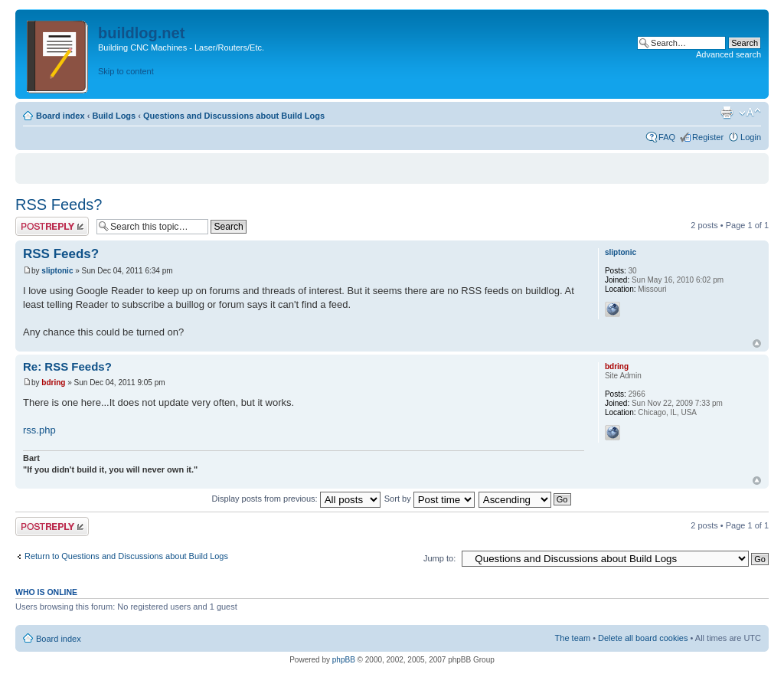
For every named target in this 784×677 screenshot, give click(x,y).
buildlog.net (141, 33)
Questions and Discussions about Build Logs (234, 116)
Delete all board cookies (643, 638)
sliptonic (57, 271)
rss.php (39, 430)
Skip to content (126, 71)
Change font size (750, 113)
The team (573, 638)
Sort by (430, 499)
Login (751, 137)
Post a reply (52, 226)
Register (708, 137)
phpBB (344, 660)
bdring (53, 383)
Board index (60, 116)
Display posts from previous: (296, 499)
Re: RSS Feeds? (67, 366)
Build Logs (114, 116)
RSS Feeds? (59, 204)
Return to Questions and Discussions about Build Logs (126, 556)
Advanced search (728, 54)
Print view (727, 113)
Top (757, 343)
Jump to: (439, 558)
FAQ (667, 137)
